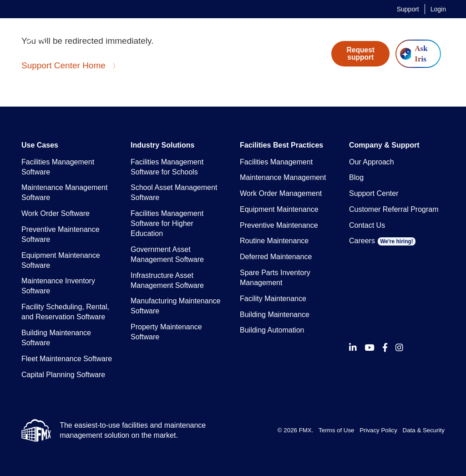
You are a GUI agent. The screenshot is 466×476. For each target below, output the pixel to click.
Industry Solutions (162, 145)
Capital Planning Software (63, 375)
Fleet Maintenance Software (67, 359)
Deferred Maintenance (276, 257)
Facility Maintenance (273, 299)
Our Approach (372, 162)
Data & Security (424, 430)
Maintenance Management (283, 177)
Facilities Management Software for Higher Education (167, 223)
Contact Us (367, 225)
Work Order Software (56, 213)
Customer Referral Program (394, 209)
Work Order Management (281, 193)
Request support (361, 54)
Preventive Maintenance (279, 225)
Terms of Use (336, 430)
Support (408, 9)
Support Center (374, 193)
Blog (356, 177)
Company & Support (384, 145)
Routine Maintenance (274, 241)
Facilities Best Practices (281, 145)
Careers (382, 241)
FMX (305, 430)
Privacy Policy (378, 430)
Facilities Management (276, 162)
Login (438, 9)
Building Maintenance (275, 315)
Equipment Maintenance (279, 209)
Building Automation (272, 330)
